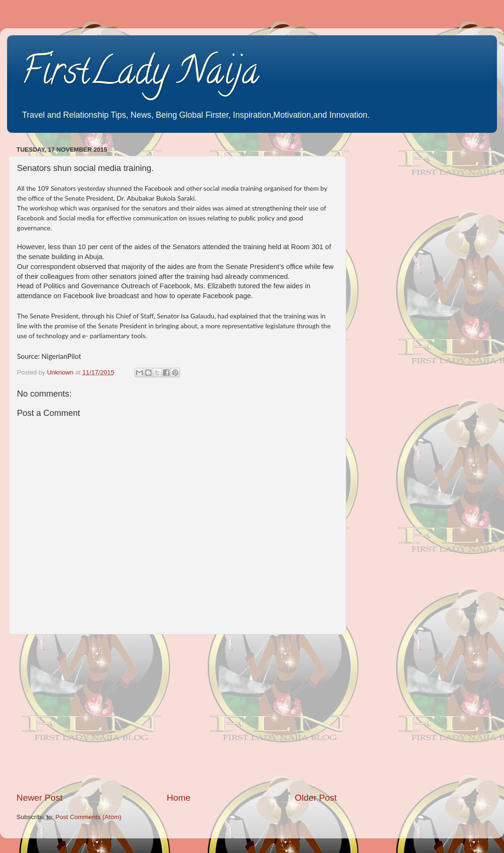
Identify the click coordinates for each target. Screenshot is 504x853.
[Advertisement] (177, 713)
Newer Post (40, 798)
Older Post (316, 798)
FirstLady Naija (140, 75)
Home (179, 798)
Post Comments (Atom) (89, 817)
